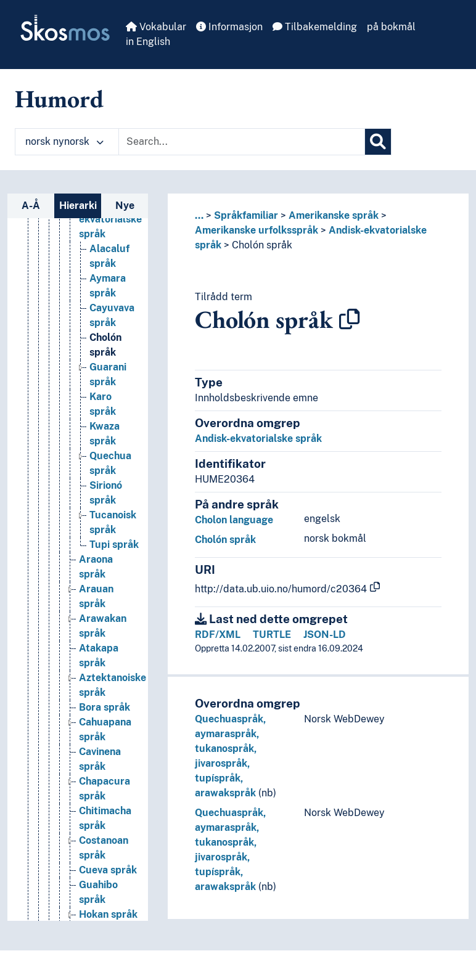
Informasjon (229, 27)
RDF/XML (218, 635)
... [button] (199, 215)
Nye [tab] (125, 206)
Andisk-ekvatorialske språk (258, 439)
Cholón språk (262, 245)
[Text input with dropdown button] (242, 142)
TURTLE (272, 635)
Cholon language (234, 520)
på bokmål (391, 27)
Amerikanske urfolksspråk (256, 230)
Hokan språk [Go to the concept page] (108, 914)
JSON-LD (325, 635)
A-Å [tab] (31, 206)
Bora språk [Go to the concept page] (105, 707)
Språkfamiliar (246, 215)
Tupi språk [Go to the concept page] (114, 545)
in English (148, 42)
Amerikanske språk (334, 215)
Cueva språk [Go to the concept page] (108, 870)
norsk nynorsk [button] (64, 141)
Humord (59, 99)
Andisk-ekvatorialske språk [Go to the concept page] (110, 219)
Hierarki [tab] (78, 206)
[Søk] (378, 142)
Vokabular (156, 27)
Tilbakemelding (315, 27)
